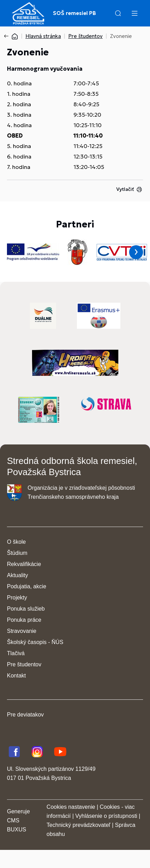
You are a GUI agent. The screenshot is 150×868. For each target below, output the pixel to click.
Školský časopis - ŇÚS (35, 642)
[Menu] (134, 13)
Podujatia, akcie (27, 586)
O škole (16, 542)
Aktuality (17, 575)
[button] (118, 13)
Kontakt (16, 676)
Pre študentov (85, 36)
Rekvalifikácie (24, 564)
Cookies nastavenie (71, 807)
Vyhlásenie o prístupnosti (106, 816)
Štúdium (17, 553)
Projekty (17, 598)
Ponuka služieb (26, 609)
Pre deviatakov (25, 715)
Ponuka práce (24, 620)
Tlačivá (16, 653)
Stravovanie (22, 631)
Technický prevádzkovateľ (78, 825)
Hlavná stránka (43, 36)
